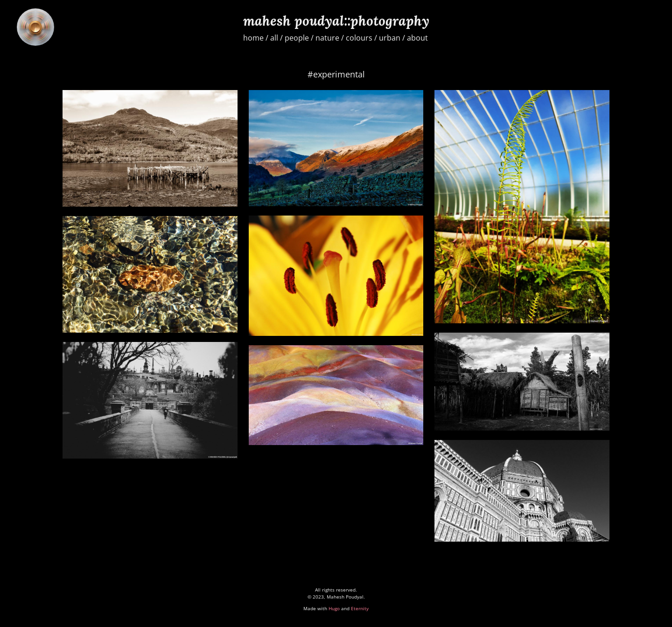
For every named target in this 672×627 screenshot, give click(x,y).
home (253, 38)
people (297, 38)
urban (390, 38)
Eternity (360, 608)
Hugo (334, 608)
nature (327, 38)
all (274, 38)
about (417, 38)
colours (359, 38)
